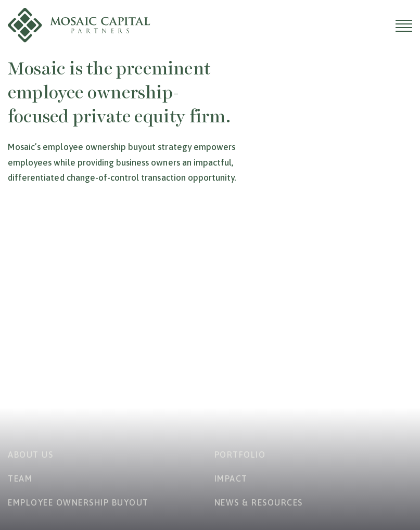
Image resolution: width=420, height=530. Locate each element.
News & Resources (259, 502)
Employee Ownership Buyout (78, 502)
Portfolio (240, 455)
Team (20, 478)
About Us (30, 455)
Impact (231, 478)
